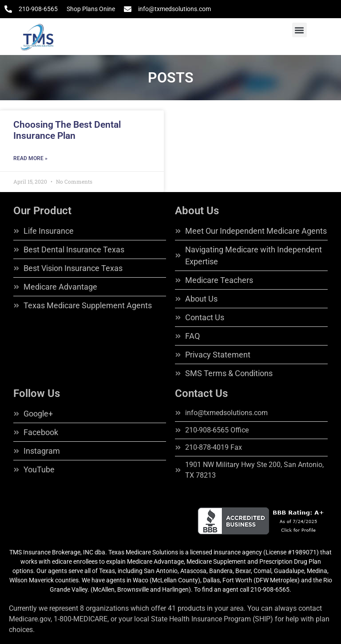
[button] (299, 30)
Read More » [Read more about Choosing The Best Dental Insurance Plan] (30, 158)
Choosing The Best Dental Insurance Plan (67, 130)
